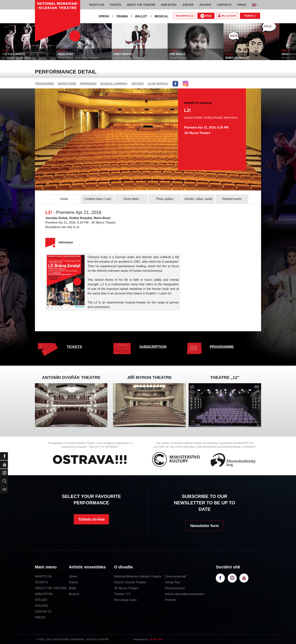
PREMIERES (88, 83)
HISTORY (138, 83)
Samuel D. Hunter (178, 58)
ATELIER (41, 600)
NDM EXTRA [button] (169, 5)
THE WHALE (177, 54)
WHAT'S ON (43, 576)
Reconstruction (175, 588)
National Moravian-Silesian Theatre (138, 576)
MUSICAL (161, 16)
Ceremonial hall (175, 576)
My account (227, 16)
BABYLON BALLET (237, 58)
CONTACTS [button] (224, 5)
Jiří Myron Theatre (126, 588)
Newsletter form (205, 526)
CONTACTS (43, 612)
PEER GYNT (65, 54)
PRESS (40, 617)
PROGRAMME (45, 83)
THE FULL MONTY (13, 54)
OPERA (104, 16)
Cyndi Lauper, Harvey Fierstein (129, 58)
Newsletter (184, 16)
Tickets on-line (91, 519)
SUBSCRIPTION (153, 347)
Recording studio (125, 600)
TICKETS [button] (115, 5)
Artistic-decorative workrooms (185, 594)
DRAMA (122, 16)
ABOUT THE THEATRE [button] (141, 5)
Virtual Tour (173, 582)
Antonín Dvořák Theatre (130, 582)
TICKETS (74, 347)
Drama (73, 582)
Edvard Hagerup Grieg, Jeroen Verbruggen (78, 58)
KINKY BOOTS (123, 54)
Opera (73, 576)
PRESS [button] (242, 5)
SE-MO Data (156, 639)
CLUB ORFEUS (158, 83)
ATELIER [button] (188, 5)
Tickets (250, 16)
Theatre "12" (122, 594)
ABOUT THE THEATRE (51, 588)
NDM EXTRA (44, 594)
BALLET (141, 16)
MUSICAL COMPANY (114, 83)
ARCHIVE (205, 5)
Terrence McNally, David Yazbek (17, 58)
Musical (74, 594)
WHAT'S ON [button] (97, 5)
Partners (171, 600)
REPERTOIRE (67, 83)
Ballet (73, 588)
